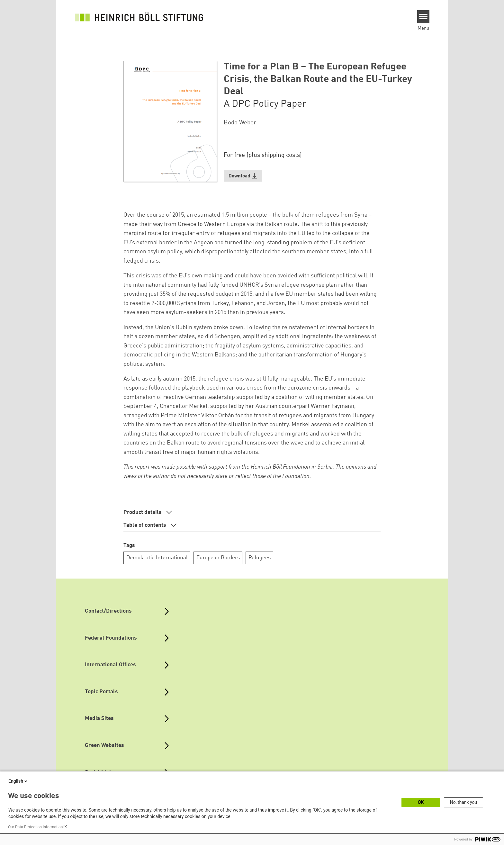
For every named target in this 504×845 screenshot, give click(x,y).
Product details (143, 512)
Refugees (260, 558)
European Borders (218, 558)
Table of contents (145, 525)
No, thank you (464, 802)
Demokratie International (157, 558)
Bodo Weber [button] (240, 123)
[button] (243, 176)
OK (421, 802)
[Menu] (423, 17)
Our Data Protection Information (35, 827)
